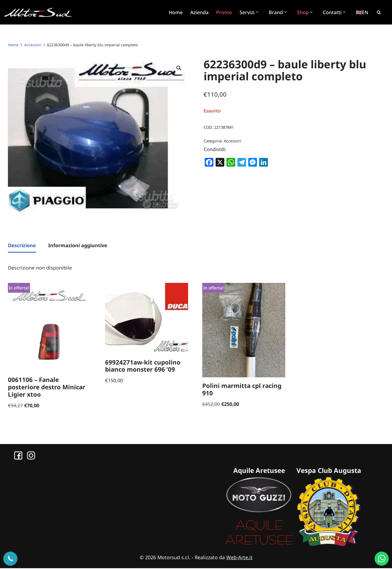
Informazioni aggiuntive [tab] (78, 246)
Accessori (33, 45)
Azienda (199, 12)
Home (175, 12)
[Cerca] (379, 12)
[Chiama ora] (10, 559)
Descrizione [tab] (22, 246)
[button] (258, 12)
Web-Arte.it (239, 558)
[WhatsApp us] (382, 559)
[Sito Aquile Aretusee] (259, 545)
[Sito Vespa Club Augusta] (329, 545)
